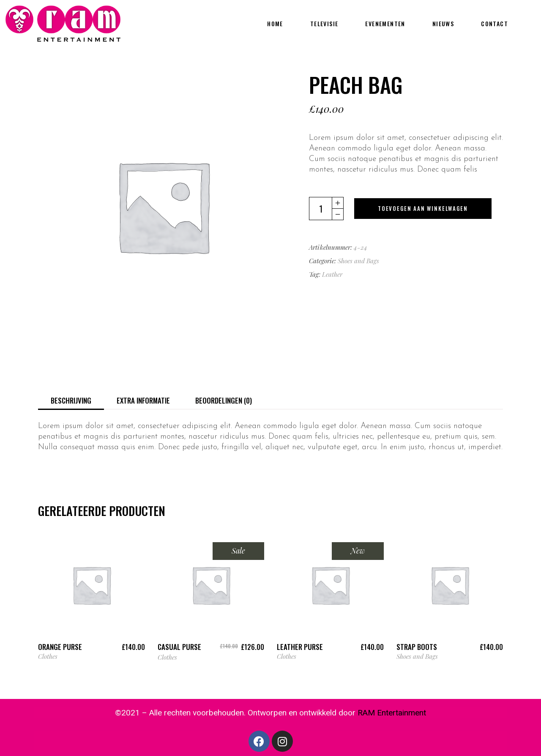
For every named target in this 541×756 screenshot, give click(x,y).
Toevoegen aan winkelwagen (423, 208)
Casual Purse (179, 647)
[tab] (71, 400)
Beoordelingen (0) (224, 400)
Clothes (48, 656)
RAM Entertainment (392, 713)
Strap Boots (417, 647)
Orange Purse (60, 647)
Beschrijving (71, 400)
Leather (332, 274)
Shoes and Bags (358, 261)
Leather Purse (300, 647)
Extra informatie (143, 400)
